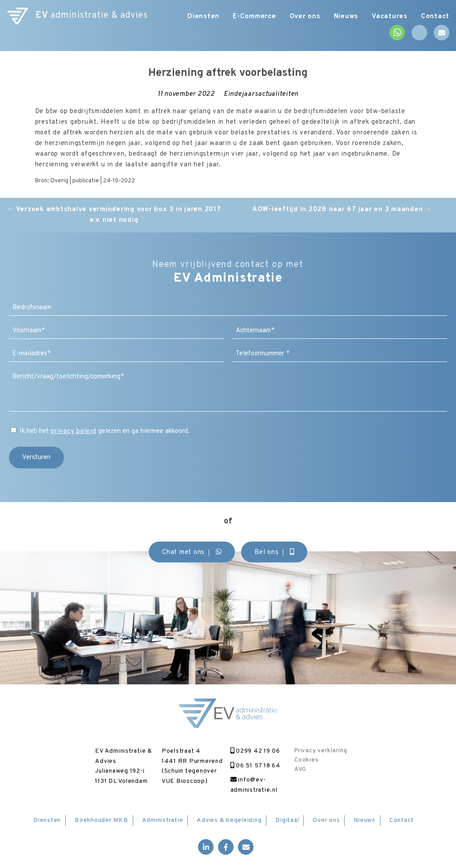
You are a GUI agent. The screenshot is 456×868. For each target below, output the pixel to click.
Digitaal (287, 820)
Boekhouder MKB (101, 820)
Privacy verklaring (321, 751)
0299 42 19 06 (255, 751)
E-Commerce (254, 17)
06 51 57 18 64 (256, 766)
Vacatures (390, 17)
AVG (300, 770)
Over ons (305, 17)
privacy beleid (73, 431)
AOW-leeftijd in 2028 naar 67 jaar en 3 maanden (342, 210)
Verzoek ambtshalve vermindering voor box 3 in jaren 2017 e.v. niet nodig (114, 215)
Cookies (306, 760)
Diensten (203, 17)
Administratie (163, 820)
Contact (435, 17)
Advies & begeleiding (229, 820)
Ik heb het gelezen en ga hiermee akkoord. (105, 431)
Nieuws (346, 17)
